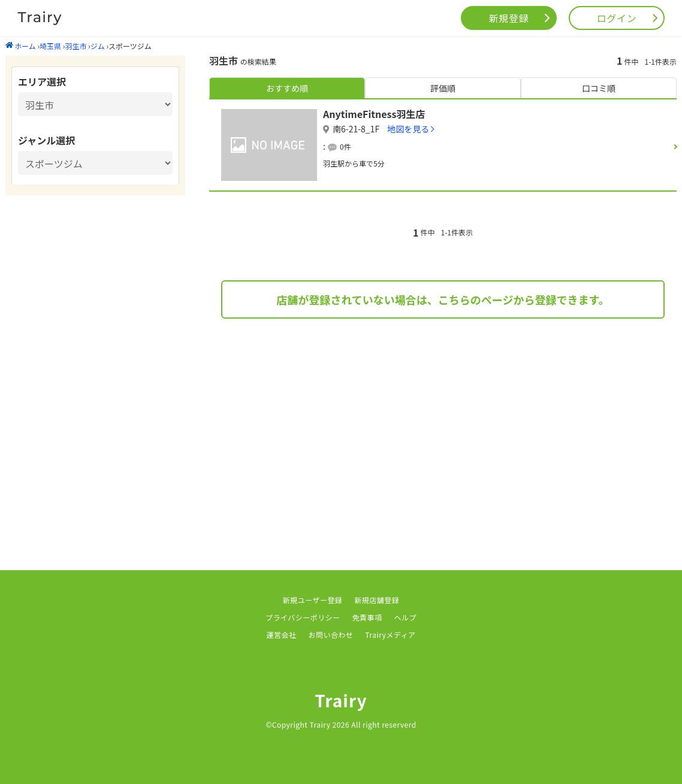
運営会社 (282, 635)
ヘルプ (405, 617)
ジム (98, 46)
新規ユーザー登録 (313, 600)
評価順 (443, 88)
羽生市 (76, 46)
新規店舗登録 (377, 600)
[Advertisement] (443, 426)
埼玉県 (50, 46)
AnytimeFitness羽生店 (374, 114)
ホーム (21, 46)
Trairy (341, 700)
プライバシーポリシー (303, 617)
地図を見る (408, 129)
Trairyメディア (390, 635)
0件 (345, 146)
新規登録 (509, 18)
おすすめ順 (287, 88)
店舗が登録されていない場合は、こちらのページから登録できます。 (443, 299)
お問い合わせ (331, 635)
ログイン (617, 18)
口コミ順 (599, 88)
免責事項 (367, 617)
